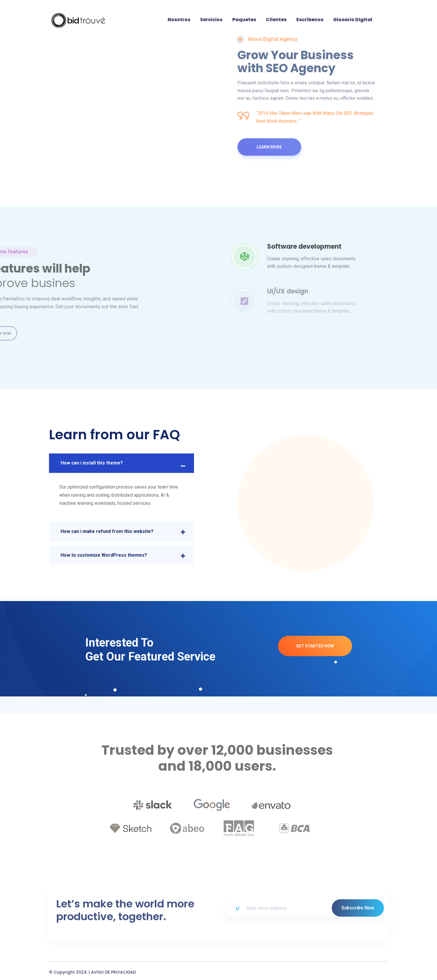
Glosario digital (353, 20)
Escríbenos (310, 20)
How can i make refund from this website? (107, 531)
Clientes (276, 20)
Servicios (211, 20)
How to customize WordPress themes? (104, 555)
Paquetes (244, 20)
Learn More (273, 147)
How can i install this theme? (92, 463)
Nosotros (179, 20)
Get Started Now (315, 646)
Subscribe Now (358, 947)
